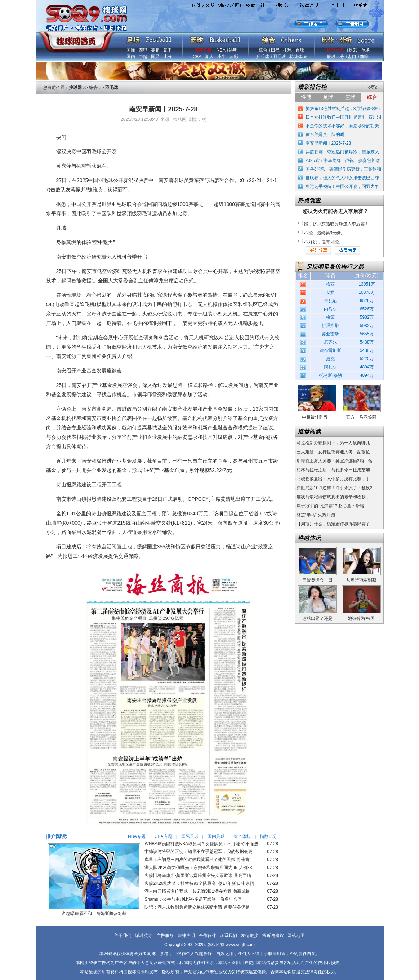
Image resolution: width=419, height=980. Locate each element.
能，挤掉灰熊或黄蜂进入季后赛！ (336, 224)
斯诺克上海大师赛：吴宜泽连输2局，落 (335, 461)
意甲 (168, 50)
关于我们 (123, 936)
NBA (221, 50)
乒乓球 (263, 57)
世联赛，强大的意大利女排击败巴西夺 (342, 178)
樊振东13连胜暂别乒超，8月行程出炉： (344, 109)
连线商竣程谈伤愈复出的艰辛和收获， (333, 497)
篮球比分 (335, 57)
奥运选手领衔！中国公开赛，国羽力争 (342, 186)
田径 (275, 50)
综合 (263, 50)
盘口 (352, 57)
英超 (155, 50)
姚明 (233, 50)
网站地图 (296, 936)
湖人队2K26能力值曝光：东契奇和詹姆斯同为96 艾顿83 (198, 868)
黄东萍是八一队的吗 (325, 134)
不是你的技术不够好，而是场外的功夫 (342, 126)
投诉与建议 (273, 936)
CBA (197, 57)
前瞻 (364, 57)
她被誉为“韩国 (361, 618)
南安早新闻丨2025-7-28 (328, 143)
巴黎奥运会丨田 (317, 580)
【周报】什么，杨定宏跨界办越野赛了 (333, 524)
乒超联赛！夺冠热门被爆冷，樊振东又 (342, 152)
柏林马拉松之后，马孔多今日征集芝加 (333, 470)
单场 (365, 50)
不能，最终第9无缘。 (325, 233)
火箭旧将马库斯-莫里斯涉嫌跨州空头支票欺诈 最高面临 (198, 875)
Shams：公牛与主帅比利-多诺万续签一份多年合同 (193, 899)
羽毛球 (279, 57)
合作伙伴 (208, 936)
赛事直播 (203, 50)
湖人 (209, 57)
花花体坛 (298, 57)
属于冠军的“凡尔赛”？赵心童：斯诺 (330, 506)
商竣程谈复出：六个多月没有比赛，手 (333, 479)
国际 (131, 50)
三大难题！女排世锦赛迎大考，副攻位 (333, 452)
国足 (155, 57)
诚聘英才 (144, 936)
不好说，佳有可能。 (324, 242)
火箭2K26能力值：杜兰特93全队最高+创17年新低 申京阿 (199, 883)
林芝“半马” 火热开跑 (316, 515)
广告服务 (165, 936)
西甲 (143, 50)
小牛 (222, 57)
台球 (300, 50)
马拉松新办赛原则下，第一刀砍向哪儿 (333, 443)
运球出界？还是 (317, 618)
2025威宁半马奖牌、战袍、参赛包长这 (343, 160)
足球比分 (335, 50)
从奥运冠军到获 (361, 580)
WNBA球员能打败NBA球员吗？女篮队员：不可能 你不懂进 (201, 844)
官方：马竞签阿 (361, 417)
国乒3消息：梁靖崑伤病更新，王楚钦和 (344, 169)
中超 (143, 57)
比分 (168, 57)
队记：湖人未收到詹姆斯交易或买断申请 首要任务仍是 (197, 907)
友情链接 (250, 936)
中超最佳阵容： (317, 417)
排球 (287, 50)
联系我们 (228, 936)
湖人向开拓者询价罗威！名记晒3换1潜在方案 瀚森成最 (197, 891)
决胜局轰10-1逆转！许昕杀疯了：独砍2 (335, 488)
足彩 (353, 50)
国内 (131, 57)
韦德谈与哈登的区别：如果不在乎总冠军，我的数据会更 (199, 852)
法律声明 (186, 936)
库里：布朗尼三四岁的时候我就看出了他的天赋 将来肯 (197, 860)
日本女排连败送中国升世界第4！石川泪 (344, 117)
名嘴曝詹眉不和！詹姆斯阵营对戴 (94, 914)
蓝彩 (234, 57)
